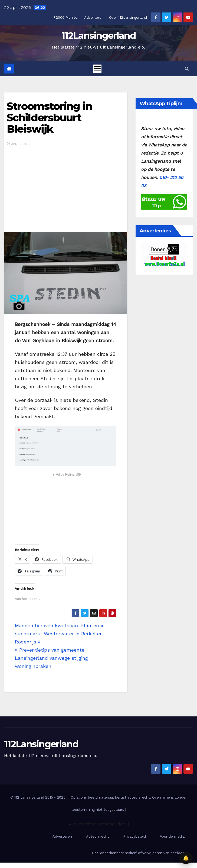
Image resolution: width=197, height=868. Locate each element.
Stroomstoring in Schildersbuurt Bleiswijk (49, 118)
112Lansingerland (98, 36)
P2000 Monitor (66, 17)
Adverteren (94, 17)
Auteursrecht (98, 836)
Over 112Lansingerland (128, 17)
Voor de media (172, 836)
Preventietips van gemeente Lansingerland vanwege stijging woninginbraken (51, 658)
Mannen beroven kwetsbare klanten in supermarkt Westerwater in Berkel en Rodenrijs (60, 634)
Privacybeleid (134, 836)
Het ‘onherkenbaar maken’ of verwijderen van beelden (138, 853)
